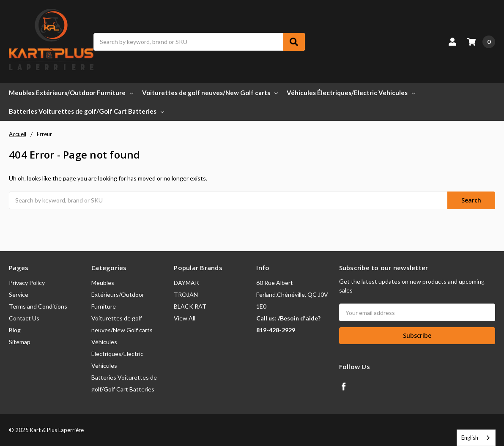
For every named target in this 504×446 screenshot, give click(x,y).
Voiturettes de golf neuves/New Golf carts (210, 93)
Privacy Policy (27, 283)
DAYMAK (186, 283)
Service (19, 294)
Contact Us (24, 318)
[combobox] (476, 438)
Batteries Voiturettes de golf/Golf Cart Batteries (86, 111)
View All (185, 318)
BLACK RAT (190, 306)
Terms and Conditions (38, 306)
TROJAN (186, 294)
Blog (15, 330)
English (470, 438)
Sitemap (20, 342)
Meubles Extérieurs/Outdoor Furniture (71, 93)
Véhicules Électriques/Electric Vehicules (351, 93)
